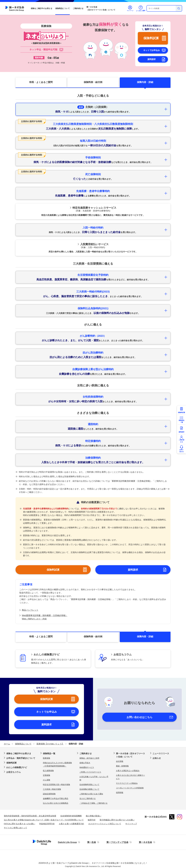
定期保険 (47, 775)
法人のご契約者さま (88, 798)
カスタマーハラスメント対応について (105, 824)
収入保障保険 (48, 771)
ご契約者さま (78, 8)
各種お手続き (85, 763)
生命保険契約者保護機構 (71, 816)
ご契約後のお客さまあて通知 (91, 794)
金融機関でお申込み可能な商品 (56, 798)
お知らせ (157, 758)
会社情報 (120, 761)
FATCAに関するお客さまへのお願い (20, 824)
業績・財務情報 (122, 766)
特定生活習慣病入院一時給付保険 (56, 785)
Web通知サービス (87, 767)
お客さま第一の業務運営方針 (71, 824)
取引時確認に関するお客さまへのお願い (117, 820)
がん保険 (47, 780)
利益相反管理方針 (47, 824)
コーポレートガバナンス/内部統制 (130, 788)
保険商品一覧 (49, 754)
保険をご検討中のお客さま (42, 8)
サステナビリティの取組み (127, 783)
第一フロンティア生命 (117, 842)
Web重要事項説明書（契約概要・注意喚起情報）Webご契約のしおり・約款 (45, 617)
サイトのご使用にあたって (16, 828)
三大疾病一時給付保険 (52, 789)
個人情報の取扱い (94, 816)
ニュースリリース (161, 754)
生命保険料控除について (89, 785)
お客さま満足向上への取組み (128, 771)
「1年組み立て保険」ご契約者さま (94, 803)
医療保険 (47, 758)
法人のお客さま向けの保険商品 (56, 803)
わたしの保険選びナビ (17, 767)
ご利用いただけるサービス (90, 772)
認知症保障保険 (49, 794)
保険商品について (63, 8)
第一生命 (92, 842)
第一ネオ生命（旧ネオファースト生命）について (101, 8)
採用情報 (120, 793)
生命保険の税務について (89, 789)
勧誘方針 (92, 820)
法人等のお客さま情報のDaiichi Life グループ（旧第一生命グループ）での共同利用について (44, 820)
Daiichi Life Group (67, 842)
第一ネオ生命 (145, 842)
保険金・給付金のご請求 (89, 758)
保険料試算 (11, 763)
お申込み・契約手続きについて (21, 758)
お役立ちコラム (14, 772)
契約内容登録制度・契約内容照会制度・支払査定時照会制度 (30, 816)
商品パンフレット (30, 610)
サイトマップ (131, 824)
